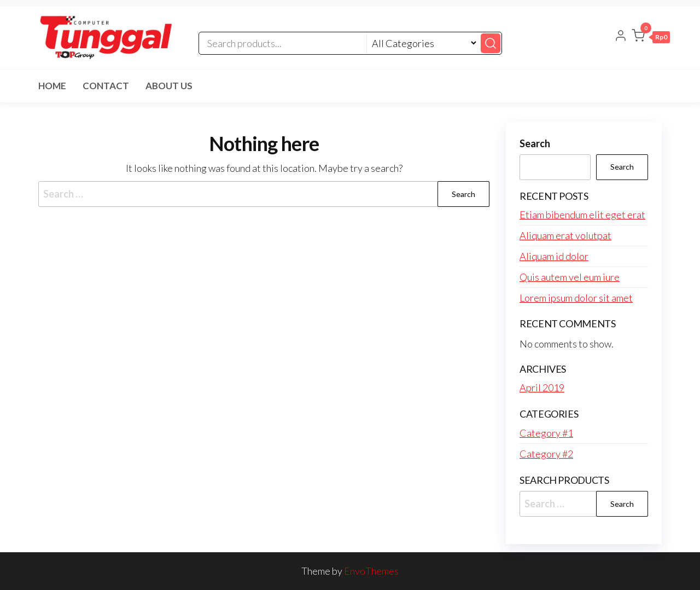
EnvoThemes (371, 571)
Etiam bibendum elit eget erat (582, 215)
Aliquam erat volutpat (565, 235)
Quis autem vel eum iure (570, 277)
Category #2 (546, 454)
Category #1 (546, 433)
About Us (169, 86)
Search (535, 143)
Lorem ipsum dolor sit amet (576, 298)
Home (52, 86)
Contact (106, 86)
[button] (651, 38)
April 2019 (542, 387)
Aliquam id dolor (554, 256)
